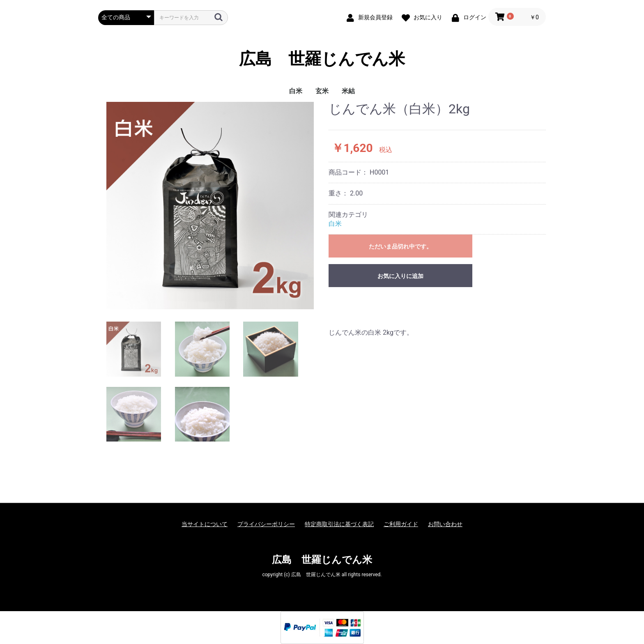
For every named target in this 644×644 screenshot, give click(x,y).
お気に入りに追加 (400, 276)
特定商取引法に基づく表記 (339, 524)
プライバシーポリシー (266, 524)
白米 (296, 91)
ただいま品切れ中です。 (400, 246)
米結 (348, 91)
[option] (210, 206)
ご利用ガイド (401, 524)
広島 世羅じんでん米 (322, 59)
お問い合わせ (445, 524)
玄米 (322, 91)
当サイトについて (205, 524)
